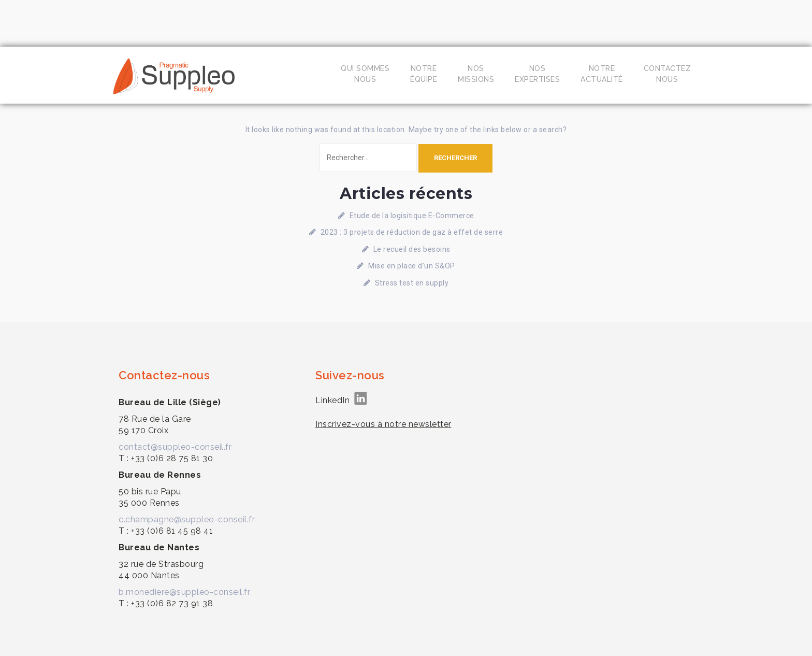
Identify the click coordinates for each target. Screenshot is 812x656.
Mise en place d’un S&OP (412, 266)
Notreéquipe (424, 74)
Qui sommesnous (365, 74)
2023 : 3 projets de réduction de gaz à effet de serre (412, 232)
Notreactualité (602, 74)
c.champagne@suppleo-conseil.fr (187, 519)
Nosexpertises (537, 74)
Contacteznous (668, 74)
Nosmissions (476, 74)
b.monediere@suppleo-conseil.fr (184, 592)
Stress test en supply (412, 283)
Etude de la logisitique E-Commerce (412, 216)
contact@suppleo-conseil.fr (175, 447)
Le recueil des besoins (412, 249)
